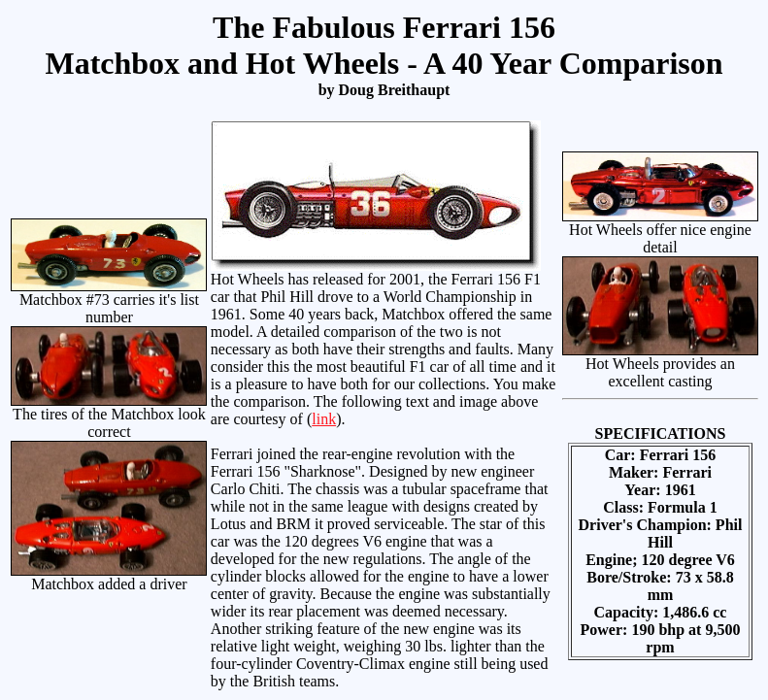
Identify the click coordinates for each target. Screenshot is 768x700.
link (324, 419)
